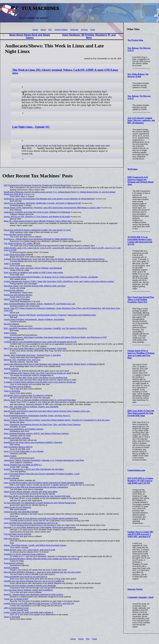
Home (35, 30)
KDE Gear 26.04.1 (12, 539)
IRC (50, 30)
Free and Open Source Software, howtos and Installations (28, 590)
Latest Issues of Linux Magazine (18, 507)
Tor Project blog (135, 40)
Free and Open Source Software (18, 234)
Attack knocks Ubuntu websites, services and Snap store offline (31, 492)
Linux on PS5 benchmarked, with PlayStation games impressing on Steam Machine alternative (44, 483)
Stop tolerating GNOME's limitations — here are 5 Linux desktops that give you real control (42, 572)
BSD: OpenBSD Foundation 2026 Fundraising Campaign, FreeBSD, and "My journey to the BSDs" (46, 328)
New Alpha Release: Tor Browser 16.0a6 (138, 75)
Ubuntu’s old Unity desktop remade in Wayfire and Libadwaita (30, 585)
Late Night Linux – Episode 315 (31, 127)
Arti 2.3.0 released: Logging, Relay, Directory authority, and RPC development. (141, 120)
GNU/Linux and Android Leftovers (18, 295)
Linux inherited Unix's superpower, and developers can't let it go (31, 523)
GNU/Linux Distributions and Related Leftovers (24, 429)
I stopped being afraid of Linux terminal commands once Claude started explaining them (41, 518)
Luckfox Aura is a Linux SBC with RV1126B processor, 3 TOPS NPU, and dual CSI (140, 534)
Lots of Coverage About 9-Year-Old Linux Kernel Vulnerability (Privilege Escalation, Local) (42, 474)
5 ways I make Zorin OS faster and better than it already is (29, 612)
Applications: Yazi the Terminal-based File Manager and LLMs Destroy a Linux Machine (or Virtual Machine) (49, 199)
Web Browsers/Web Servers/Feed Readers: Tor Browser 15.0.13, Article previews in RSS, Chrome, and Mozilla (51, 277)
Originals (74, 30)
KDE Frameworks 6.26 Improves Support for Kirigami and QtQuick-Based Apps (140, 181)
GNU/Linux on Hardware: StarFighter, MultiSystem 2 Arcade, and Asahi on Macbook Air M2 (42, 203)
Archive (84, 30)
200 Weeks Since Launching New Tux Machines (24, 395)
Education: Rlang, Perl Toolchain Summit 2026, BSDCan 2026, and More (35, 286)
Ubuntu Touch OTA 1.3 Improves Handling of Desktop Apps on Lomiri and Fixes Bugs (141, 354)
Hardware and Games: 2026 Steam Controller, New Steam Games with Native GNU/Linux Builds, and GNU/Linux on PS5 (55, 337)
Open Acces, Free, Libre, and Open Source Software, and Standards (33, 268)
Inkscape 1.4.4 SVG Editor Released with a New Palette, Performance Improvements (40, 527)
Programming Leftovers (14, 290)
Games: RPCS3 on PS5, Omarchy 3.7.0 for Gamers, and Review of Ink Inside (37, 217)
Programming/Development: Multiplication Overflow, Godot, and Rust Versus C (37, 416)
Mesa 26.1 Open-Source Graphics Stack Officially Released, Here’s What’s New (38, 221)
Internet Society (135, 589)
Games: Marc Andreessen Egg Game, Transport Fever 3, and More (32, 355)
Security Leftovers (11, 324)
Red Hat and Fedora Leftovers (17, 438)
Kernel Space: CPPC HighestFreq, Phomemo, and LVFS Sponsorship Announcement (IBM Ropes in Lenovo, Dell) (52, 208)
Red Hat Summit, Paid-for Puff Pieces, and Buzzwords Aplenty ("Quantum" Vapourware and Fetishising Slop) (50, 315)
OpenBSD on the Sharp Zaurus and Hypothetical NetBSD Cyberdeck (33, 442)
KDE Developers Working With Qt (18, 447)
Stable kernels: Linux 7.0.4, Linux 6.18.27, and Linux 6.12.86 (30, 550)
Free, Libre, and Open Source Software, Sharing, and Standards (31, 407)
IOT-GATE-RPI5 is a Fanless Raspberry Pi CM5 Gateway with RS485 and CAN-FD (140, 481)
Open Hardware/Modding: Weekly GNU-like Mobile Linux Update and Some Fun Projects (42, 559)
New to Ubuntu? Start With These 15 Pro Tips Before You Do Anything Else (36, 378)
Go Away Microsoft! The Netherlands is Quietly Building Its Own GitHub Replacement (40, 503)
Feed (93, 30)
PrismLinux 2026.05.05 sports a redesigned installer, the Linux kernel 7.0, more (37, 230)
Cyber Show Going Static (15, 255)
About (43, 30)
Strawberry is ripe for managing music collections (25, 554)
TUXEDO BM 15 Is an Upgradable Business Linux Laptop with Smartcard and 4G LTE (140, 241)
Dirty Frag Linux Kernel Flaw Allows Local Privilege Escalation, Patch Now (141, 300)
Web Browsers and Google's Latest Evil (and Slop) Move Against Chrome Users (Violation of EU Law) (47, 411)
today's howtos (10, 333)
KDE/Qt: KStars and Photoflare (17, 299)
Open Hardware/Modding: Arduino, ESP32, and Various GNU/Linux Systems (36, 433)
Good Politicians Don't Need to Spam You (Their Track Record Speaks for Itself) (38, 373)
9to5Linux (133, 169)
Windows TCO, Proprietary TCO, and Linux (22, 360)
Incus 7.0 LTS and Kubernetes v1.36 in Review (24, 451)
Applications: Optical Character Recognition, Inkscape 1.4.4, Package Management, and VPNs (44, 460)
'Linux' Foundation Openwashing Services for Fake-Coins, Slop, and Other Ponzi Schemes (42, 424)
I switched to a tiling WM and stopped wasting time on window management (36, 487)
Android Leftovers (11, 369)
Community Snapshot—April (140, 597)
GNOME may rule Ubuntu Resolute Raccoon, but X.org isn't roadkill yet (34, 581)
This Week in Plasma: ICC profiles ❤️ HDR (22, 243)
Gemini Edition (61, 30)
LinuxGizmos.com (136, 470)
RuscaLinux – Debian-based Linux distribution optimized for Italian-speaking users (39, 239)
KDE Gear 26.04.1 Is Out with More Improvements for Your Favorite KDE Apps (141, 413)
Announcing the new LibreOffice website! (21, 512)
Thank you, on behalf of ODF (16, 599)
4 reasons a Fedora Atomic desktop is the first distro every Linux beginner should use (40, 382)
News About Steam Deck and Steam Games (30, 36)
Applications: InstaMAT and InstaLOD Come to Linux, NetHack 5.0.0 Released (37, 212)
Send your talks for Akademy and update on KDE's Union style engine (33, 272)
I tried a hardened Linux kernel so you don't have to (26, 577)
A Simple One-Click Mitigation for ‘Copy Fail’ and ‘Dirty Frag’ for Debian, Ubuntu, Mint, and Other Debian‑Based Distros (54, 259)
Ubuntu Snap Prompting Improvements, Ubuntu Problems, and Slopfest (34, 319)
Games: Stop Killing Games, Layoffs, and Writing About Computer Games (35, 545)
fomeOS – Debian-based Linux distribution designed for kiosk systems (34, 594)
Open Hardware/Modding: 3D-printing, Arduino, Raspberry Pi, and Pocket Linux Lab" (40, 304)
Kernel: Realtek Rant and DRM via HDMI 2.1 (23, 465)
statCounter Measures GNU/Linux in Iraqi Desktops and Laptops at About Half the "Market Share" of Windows (50, 364)
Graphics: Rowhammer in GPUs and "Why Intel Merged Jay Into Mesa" (34, 469)
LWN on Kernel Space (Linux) (16, 608)
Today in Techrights (12, 263)
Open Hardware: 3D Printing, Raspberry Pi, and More (89, 36)
